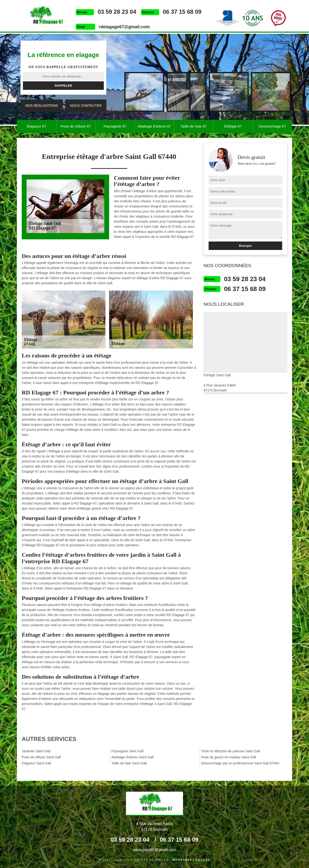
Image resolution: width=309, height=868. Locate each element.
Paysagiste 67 (115, 126)
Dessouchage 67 (272, 126)
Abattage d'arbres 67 (154, 126)
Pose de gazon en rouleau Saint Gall (229, 757)
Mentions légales (191, 860)
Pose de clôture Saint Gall (41, 757)
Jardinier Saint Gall (36, 751)
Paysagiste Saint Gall (127, 751)
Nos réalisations (42, 106)
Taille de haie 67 (194, 126)
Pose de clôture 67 (76, 126)
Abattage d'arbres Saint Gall (132, 757)
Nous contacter (86, 106)
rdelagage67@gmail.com (123, 27)
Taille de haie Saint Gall (129, 763)
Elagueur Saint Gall (36, 763)
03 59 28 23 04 (116, 12)
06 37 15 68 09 (181, 12)
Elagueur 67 (36, 126)
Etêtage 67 (233, 126)
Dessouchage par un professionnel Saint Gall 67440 (240, 763)
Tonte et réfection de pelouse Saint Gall (231, 751)
